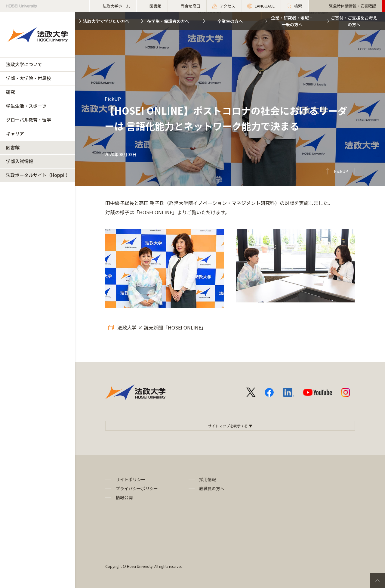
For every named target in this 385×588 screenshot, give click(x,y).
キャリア (15, 133)
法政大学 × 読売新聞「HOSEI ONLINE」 (162, 327)
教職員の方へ (212, 488)
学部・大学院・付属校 (29, 78)
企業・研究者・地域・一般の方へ (292, 21)
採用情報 (208, 479)
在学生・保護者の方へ (168, 21)
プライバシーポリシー (137, 488)
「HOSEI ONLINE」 (156, 212)
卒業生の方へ (230, 21)
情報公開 (124, 497)
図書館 (13, 147)
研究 (11, 92)
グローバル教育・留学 (29, 120)
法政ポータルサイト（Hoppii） (38, 175)
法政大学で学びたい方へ (106, 21)
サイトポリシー (131, 479)
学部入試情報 (20, 161)
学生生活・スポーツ (26, 106)
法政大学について (24, 64)
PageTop (377, 580)
